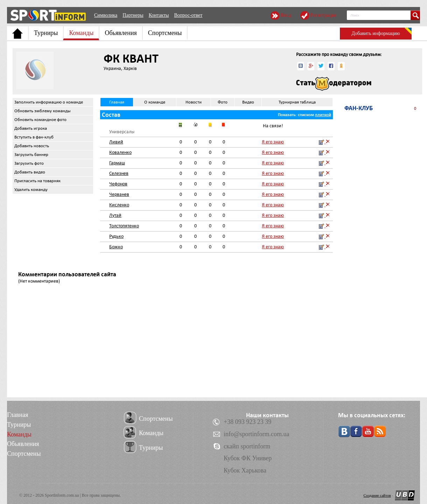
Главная (117, 102)
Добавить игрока (31, 128)
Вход (286, 15)
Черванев (119, 194)
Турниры (46, 33)
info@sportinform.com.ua (257, 434)
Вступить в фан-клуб (34, 137)
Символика (106, 15)
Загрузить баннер (31, 155)
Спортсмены (165, 33)
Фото (223, 102)
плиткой (323, 115)
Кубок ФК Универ (248, 458)
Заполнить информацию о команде (49, 102)
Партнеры (133, 15)
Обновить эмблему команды (43, 111)
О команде (155, 102)
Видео (248, 102)
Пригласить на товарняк (37, 181)
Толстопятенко (124, 226)
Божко (116, 247)
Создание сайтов (377, 495)
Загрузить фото (29, 163)
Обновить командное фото (40, 120)
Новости (194, 102)
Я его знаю (273, 142)
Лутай (115, 215)
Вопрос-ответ (188, 15)
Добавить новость (32, 146)
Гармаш (117, 163)
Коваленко (120, 152)
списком (306, 115)
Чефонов (118, 184)
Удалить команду (31, 190)
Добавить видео (30, 172)
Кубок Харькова (245, 470)
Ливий (116, 142)
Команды (81, 33)
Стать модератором (334, 84)
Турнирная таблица (297, 102)
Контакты (159, 15)
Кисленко (119, 205)
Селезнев (119, 173)
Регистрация (323, 15)
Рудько (116, 236)
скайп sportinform (247, 446)
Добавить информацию (376, 33)
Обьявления (121, 33)
